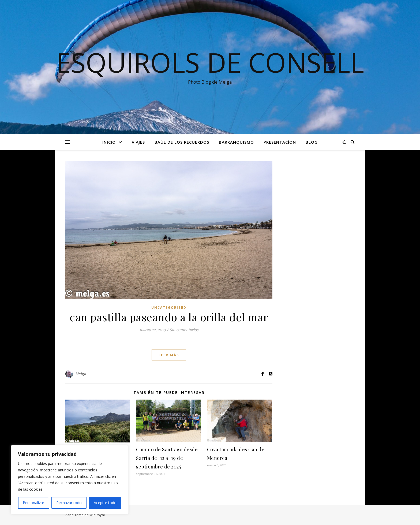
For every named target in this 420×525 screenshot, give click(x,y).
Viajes (138, 142)
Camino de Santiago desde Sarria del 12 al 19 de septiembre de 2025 (167, 458)
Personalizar (33, 503)
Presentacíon (280, 142)
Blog (312, 142)
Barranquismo (236, 142)
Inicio (109, 142)
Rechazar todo (69, 503)
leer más (169, 355)
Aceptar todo (105, 503)
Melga (81, 374)
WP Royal (97, 515)
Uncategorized (169, 308)
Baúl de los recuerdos (182, 142)
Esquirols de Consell (210, 62)
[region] (70, 480)
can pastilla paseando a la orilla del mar (169, 317)
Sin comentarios (184, 330)
